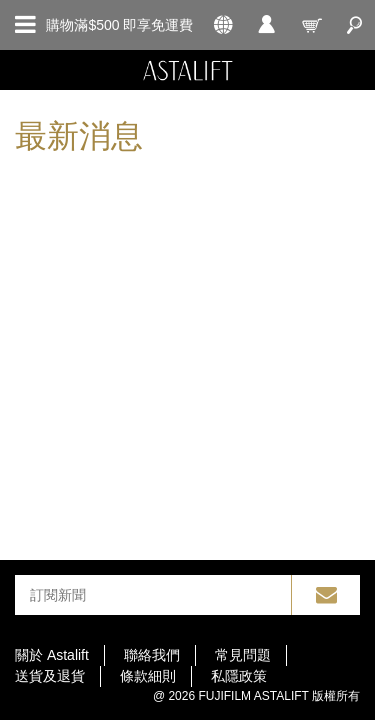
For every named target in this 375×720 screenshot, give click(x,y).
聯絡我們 (152, 655)
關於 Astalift (52, 655)
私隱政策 (239, 676)
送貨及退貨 (50, 676)
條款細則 (148, 676)
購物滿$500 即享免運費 (119, 25)
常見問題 (243, 655)
